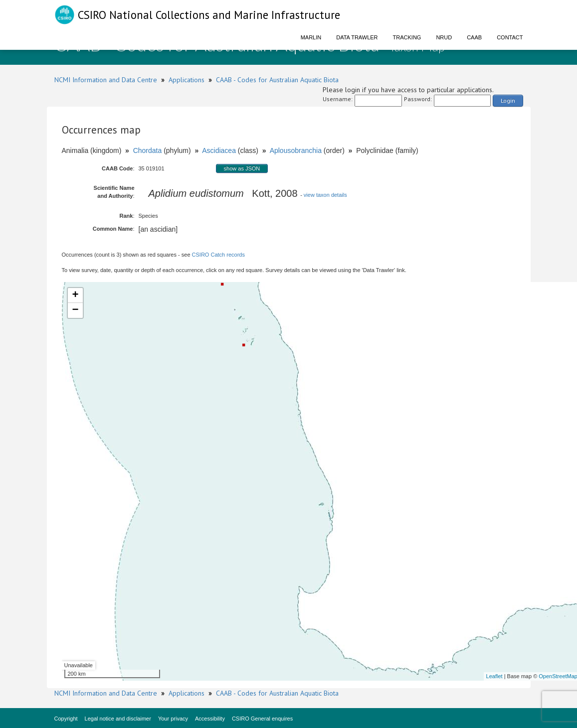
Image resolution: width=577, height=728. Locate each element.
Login (508, 100)
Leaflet (494, 676)
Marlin (311, 37)
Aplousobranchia (296, 150)
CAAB (474, 37)
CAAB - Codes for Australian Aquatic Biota (277, 80)
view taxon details (325, 195)
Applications (187, 80)
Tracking (407, 37)
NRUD (444, 37)
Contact (510, 37)
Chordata (148, 150)
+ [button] (75, 295)
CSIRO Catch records (218, 255)
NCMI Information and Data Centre (106, 80)
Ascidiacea (219, 150)
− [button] (75, 310)
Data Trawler (357, 37)
